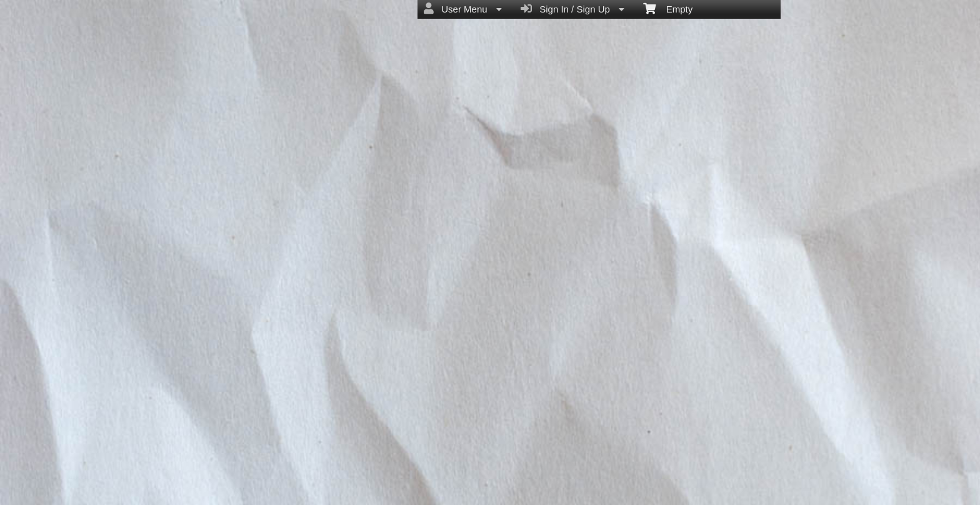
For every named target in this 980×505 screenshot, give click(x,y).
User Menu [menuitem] (463, 9)
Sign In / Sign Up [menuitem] (572, 9)
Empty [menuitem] (668, 8)
